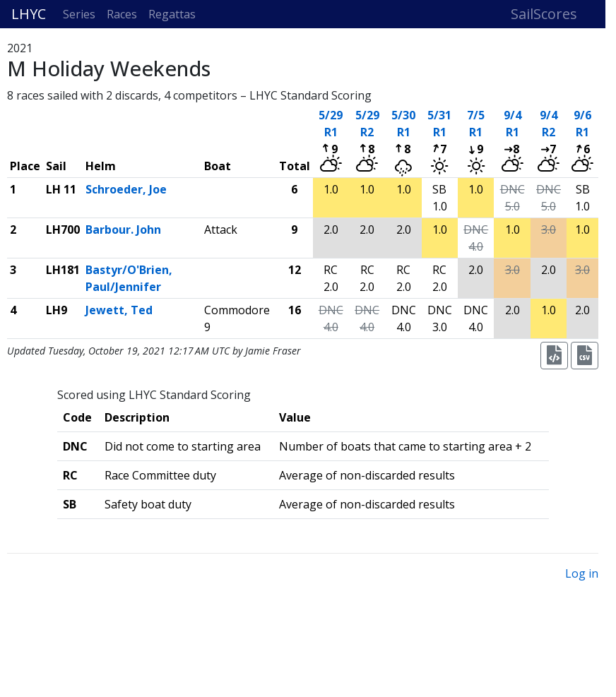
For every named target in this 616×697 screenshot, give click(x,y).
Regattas (172, 14)
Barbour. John (123, 230)
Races (122, 14)
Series (79, 14)
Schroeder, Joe (126, 189)
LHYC (29, 14)
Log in (582, 573)
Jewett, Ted (119, 310)
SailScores (544, 14)
